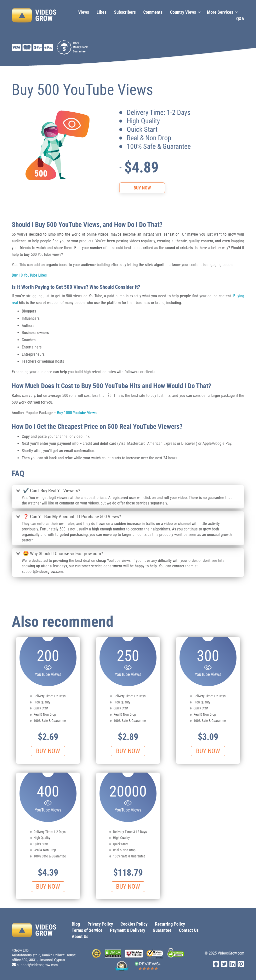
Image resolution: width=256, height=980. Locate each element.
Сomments (153, 12)
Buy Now (142, 188)
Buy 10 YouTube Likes (29, 275)
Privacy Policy (100, 924)
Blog (76, 924)
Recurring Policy (170, 924)
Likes (101, 12)
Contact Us (189, 930)
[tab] (128, 491)
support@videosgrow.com (37, 965)
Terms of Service (87, 930)
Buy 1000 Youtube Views (77, 413)
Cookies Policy (134, 924)
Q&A (240, 19)
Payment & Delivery (128, 930)
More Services (220, 12)
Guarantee (162, 930)
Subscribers (125, 12)
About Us (80, 936)
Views (84, 12)
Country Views (183, 12)
